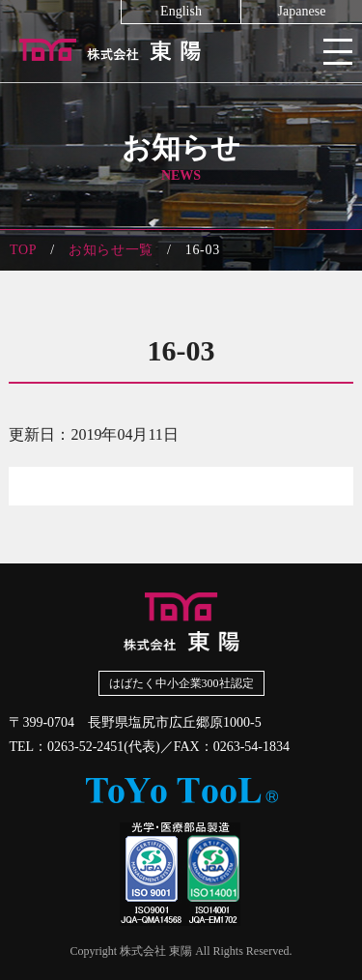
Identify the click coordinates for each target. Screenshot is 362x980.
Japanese (302, 12)
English (181, 12)
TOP (23, 250)
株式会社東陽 (181, 48)
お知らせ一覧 (111, 250)
